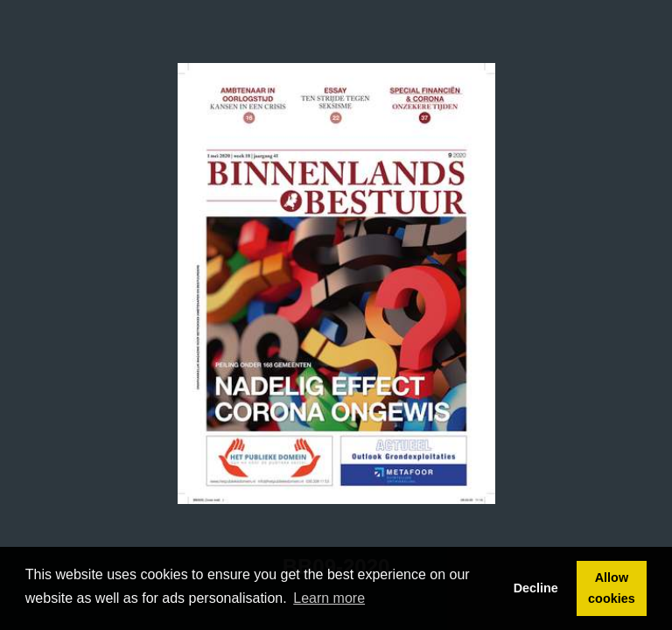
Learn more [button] (329, 598)
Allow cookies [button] (612, 588)
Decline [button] (536, 588)
